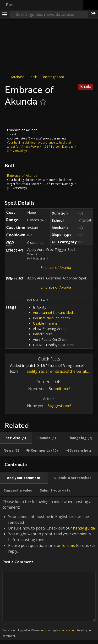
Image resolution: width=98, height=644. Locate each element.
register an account (64, 630)
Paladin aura (43, 334)
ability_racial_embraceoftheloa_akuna (57, 371)
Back (10, 5)
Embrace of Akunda (56, 268)
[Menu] (5, 14)
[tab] (16, 438)
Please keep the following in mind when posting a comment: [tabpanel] (49, 568)
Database (17, 77)
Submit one (59, 389)
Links (88, 87)
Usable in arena (45, 323)
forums (68, 545)
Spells (33, 77)
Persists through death (51, 318)
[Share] (93, 14)
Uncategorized (53, 77)
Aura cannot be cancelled (53, 312)
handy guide (84, 528)
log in (44, 630)
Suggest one (59, 406)
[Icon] (13, 117)
